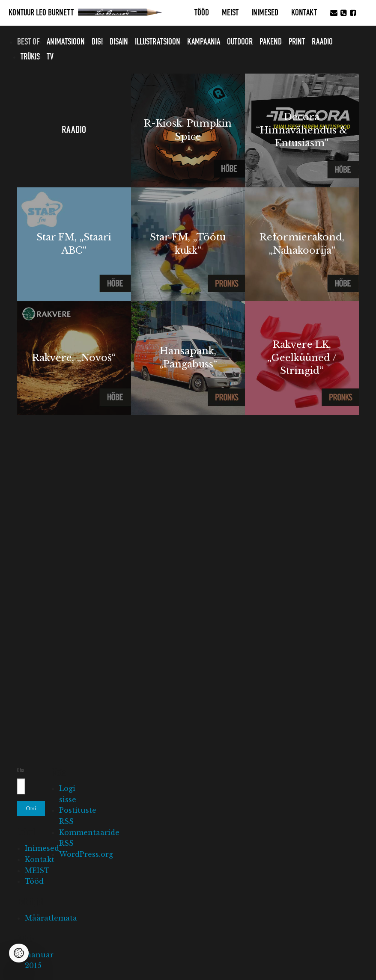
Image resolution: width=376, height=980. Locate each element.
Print (297, 42)
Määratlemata (51, 918)
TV (50, 57)
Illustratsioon (158, 42)
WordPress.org (86, 854)
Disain (119, 42)
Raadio (322, 42)
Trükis (30, 57)
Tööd (202, 13)
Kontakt (304, 13)
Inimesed (265, 13)
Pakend (271, 42)
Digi (97, 42)
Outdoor (240, 42)
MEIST (230, 13)
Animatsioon (66, 42)
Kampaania (204, 42)
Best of (28, 42)
